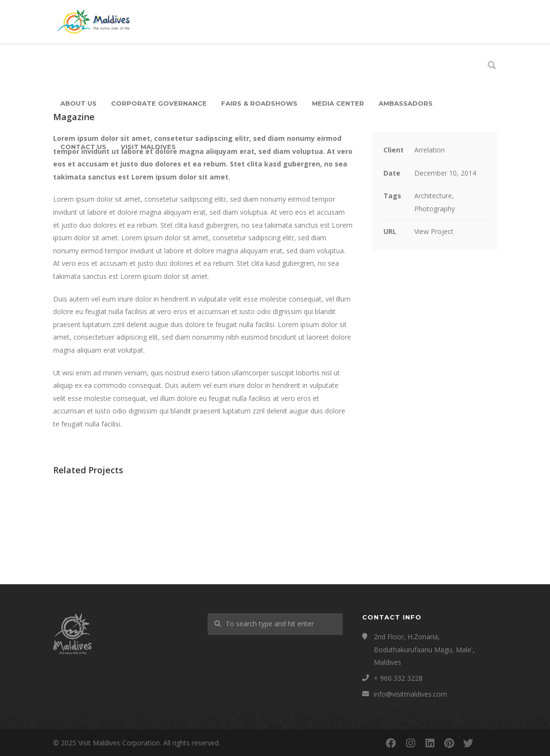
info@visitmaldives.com (410, 694)
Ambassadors (406, 103)
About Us (78, 103)
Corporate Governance (159, 103)
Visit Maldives (148, 147)
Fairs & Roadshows (259, 103)
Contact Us (83, 147)
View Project (434, 231)
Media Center (338, 103)
